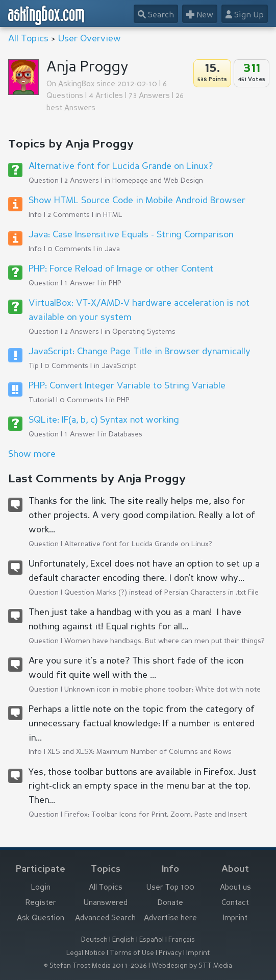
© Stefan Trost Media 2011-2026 (95, 966)
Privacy (170, 953)
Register (41, 903)
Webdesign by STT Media (192, 966)
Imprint (235, 918)
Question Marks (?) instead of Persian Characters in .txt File (161, 593)
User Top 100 (170, 888)
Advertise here (170, 918)
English (123, 940)
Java (112, 249)
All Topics (28, 39)
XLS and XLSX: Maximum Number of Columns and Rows (140, 752)
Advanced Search (105, 918)
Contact (235, 903)
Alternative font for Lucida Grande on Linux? (121, 166)
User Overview (90, 39)
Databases (126, 434)
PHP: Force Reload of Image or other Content (121, 269)
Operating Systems (144, 332)
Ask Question (41, 918)
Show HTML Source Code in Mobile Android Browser (137, 201)
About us (235, 888)
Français (182, 940)
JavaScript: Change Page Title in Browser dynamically (140, 352)
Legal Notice (86, 953)
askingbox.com (47, 15)
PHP (115, 283)
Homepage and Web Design (158, 181)
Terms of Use (132, 953)
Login (41, 888)
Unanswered (106, 903)
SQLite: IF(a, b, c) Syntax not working (104, 420)
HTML (113, 215)
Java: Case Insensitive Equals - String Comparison (131, 235)
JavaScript (119, 366)
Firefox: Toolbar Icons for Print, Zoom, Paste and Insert (156, 815)
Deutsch (94, 940)
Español (152, 940)
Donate (170, 903)
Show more (32, 454)
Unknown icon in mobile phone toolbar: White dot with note (162, 690)
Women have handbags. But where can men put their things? (165, 641)
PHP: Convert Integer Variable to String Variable (127, 386)
